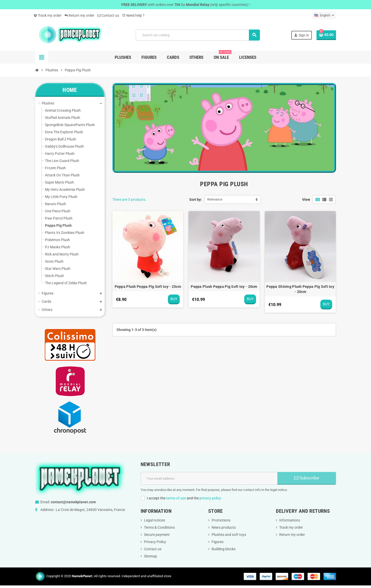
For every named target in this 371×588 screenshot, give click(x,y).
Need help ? (133, 15)
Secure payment (157, 535)
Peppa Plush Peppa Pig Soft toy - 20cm (224, 287)
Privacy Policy (155, 542)
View (306, 200)
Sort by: (196, 200)
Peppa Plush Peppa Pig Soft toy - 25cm (148, 287)
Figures (218, 542)
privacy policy (210, 498)
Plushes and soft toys (229, 535)
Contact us (108, 15)
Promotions (221, 520)
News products (224, 527)
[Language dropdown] (324, 15)
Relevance (215, 199)
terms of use (176, 498)
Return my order (79, 15)
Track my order (48, 15)
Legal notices (155, 520)
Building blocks (224, 549)
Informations (290, 520)
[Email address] (209, 478)
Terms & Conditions (159, 527)
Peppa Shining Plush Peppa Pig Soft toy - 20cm (300, 289)
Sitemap (151, 556)
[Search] (198, 35)
